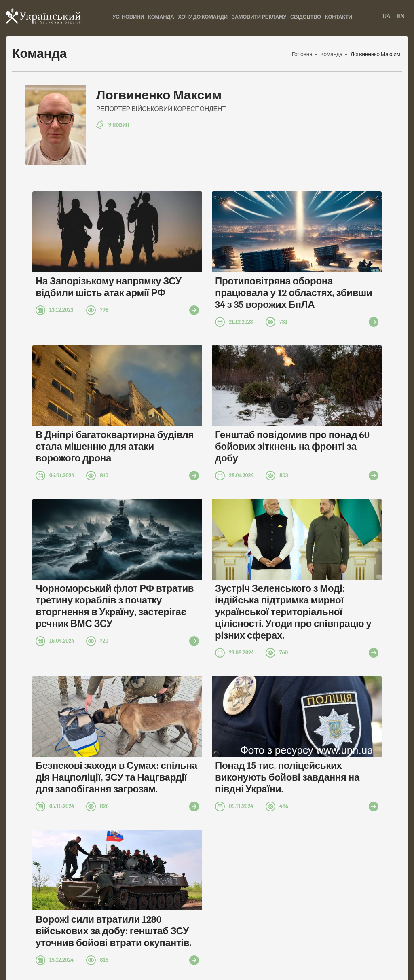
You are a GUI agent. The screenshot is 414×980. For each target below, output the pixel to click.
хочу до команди (203, 17)
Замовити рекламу (259, 17)
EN (401, 16)
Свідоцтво (306, 17)
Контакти (339, 17)
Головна (303, 54)
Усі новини (128, 17)
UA (387, 16)
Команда (161, 17)
